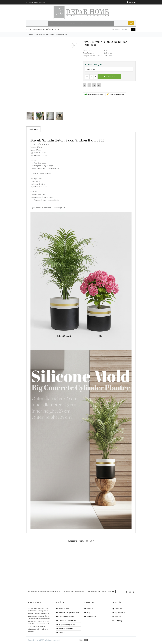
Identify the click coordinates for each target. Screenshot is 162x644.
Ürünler (90, 608)
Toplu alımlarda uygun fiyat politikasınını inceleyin (43, 591)
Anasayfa (30, 34)
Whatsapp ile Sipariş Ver (94, 94)
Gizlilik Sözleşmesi (67, 616)
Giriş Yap (118, 620)
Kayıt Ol (118, 616)
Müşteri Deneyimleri (67, 624)
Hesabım (118, 608)
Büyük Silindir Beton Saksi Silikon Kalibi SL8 (51, 34)
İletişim (62, 632)
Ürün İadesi (91, 616)
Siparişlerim (120, 612)
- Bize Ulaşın (36, 2)
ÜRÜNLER (85, 23)
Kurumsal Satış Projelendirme (74, 591)
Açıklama (35, 129)
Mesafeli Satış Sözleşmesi (69, 612)
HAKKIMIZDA (70, 23)
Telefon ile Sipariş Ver (116, 94)
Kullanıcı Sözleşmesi (67, 620)
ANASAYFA (55, 23)
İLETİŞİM (108, 23)
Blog (88, 612)
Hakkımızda (64, 608)
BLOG (96, 23)
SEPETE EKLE (109, 76)
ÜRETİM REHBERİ (66, 628)
